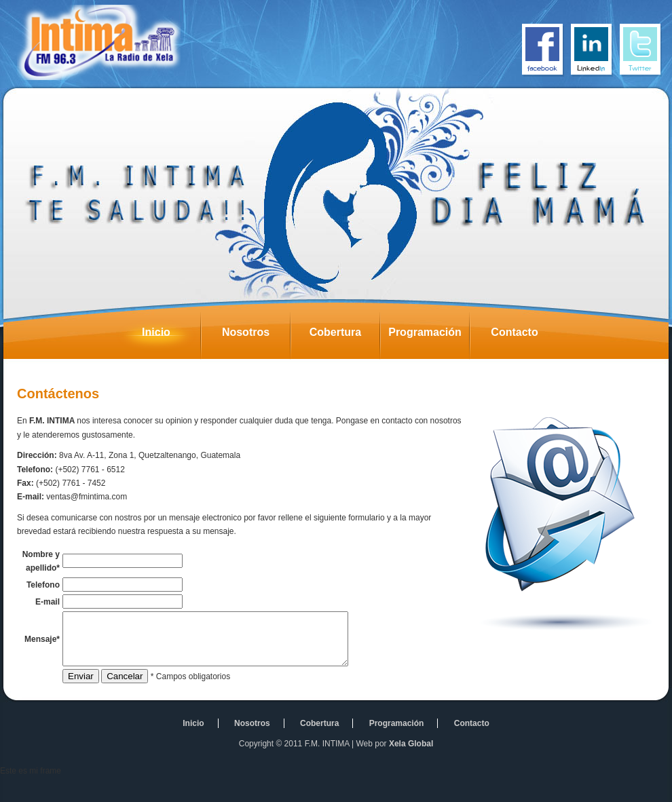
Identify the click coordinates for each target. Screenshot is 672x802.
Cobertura (344, 336)
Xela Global (411, 767)
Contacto (525, 336)
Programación (429, 336)
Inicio (171, 336)
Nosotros (256, 336)
